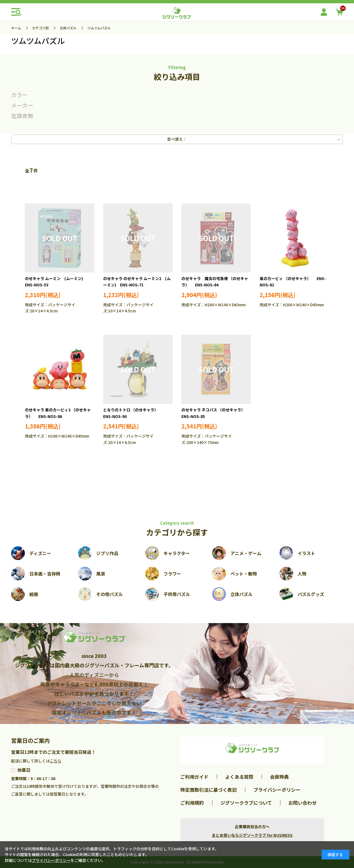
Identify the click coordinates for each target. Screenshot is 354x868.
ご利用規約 (192, 803)
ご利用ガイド (194, 777)
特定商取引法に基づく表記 (209, 790)
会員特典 (279, 777)
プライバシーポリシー (277, 790)
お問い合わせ (303, 803)
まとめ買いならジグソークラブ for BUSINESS (252, 835)
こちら (56, 761)
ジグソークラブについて (246, 803)
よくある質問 (239, 777)
